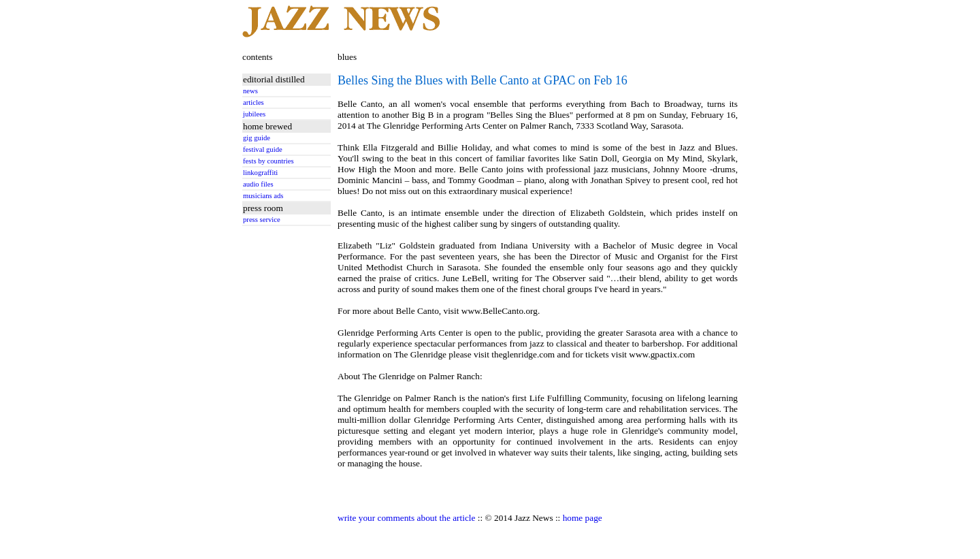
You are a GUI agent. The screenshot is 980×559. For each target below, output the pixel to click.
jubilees (254, 114)
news (250, 91)
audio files (258, 184)
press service (262, 220)
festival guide (263, 149)
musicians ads (263, 196)
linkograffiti (260, 173)
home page (583, 518)
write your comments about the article (406, 518)
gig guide (257, 138)
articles (254, 102)
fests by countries (268, 161)
